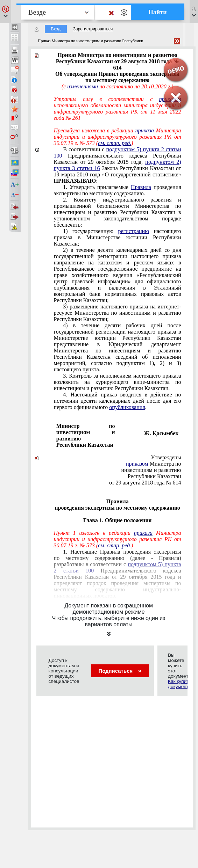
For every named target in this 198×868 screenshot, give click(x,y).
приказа (145, 130)
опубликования (127, 407)
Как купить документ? (179, 684)
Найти (158, 12)
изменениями (83, 86)
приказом (137, 464)
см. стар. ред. (115, 143)
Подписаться (120, 671)
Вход (56, 29)
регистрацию (133, 231)
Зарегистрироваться (93, 29)
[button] (6, 12)
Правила (141, 187)
